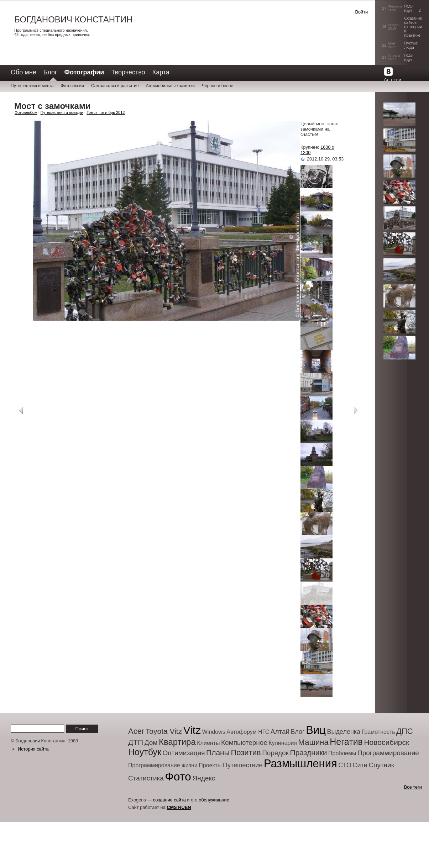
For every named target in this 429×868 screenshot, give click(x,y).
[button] (326, 19)
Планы (218, 753)
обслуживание (214, 800)
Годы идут (409, 57)
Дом (151, 743)
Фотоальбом (26, 112)
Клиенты (208, 743)
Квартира (177, 742)
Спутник (381, 765)
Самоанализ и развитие (115, 86)
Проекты (210, 765)
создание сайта (169, 800)
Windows (214, 732)
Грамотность (378, 732)
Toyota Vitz (164, 731)
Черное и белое (218, 86)
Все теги (413, 787)
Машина (313, 742)
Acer (136, 731)
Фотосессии (72, 86)
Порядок (275, 753)
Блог (50, 72)
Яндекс (204, 778)
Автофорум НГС (248, 732)
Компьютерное (244, 743)
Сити (360, 765)
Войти (361, 12)
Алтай (280, 732)
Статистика (146, 778)
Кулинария (283, 743)
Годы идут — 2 (413, 8)
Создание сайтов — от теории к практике (413, 27)
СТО (345, 765)
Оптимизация (184, 753)
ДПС (405, 731)
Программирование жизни (163, 765)
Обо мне (23, 72)
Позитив (246, 753)
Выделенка (344, 732)
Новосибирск (386, 742)
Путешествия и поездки (62, 112)
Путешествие (243, 765)
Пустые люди (411, 45)
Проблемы (342, 753)
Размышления (300, 764)
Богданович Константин (73, 19)
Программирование (388, 753)
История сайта (33, 749)
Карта (161, 72)
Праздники (309, 753)
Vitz (192, 730)
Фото (178, 777)
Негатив (346, 742)
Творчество (128, 72)
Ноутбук (145, 752)
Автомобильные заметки (170, 86)
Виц (316, 730)
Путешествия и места (32, 86)
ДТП (136, 742)
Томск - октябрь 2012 (106, 112)
